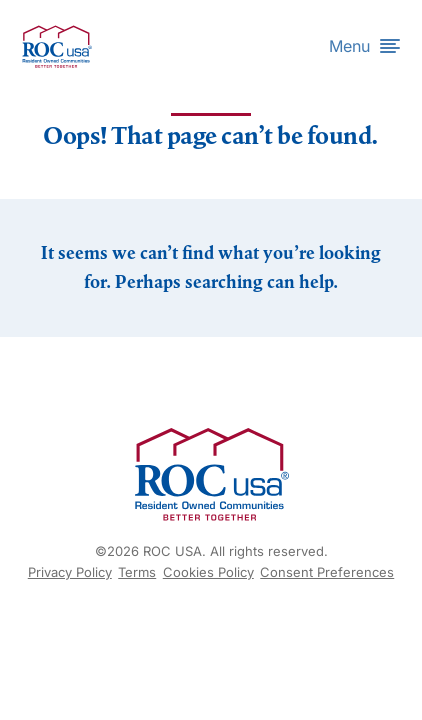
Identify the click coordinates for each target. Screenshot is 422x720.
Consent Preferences (327, 572)
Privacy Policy (70, 572)
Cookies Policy (208, 572)
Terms (137, 572)
